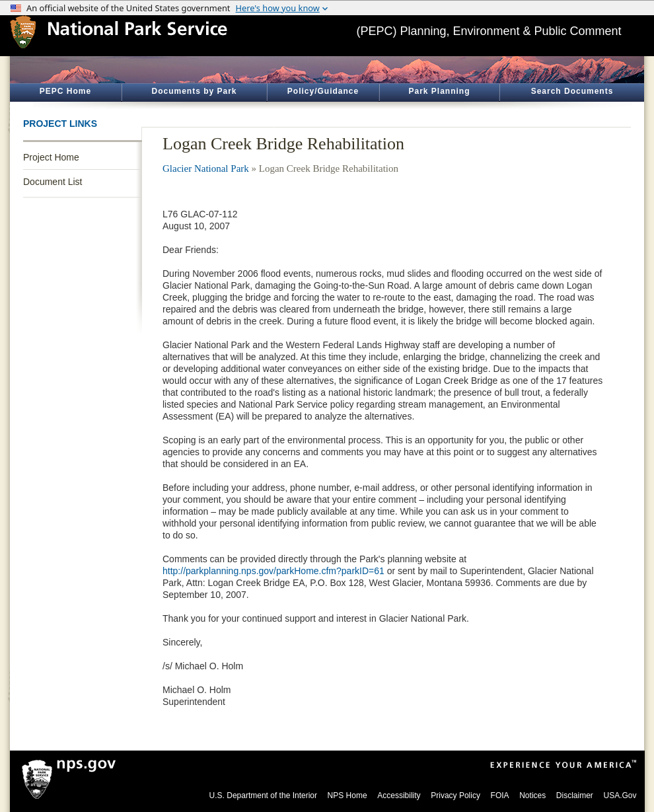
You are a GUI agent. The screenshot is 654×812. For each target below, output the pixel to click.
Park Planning (439, 91)
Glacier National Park (206, 168)
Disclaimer (575, 795)
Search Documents (572, 91)
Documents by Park (194, 91)
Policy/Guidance (323, 91)
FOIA (500, 795)
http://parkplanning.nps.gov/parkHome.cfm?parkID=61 (273, 571)
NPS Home (347, 795)
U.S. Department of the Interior (263, 795)
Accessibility (399, 795)
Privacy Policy (455, 795)
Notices (532, 795)
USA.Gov (620, 795)
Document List (53, 182)
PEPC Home (65, 91)
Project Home (51, 157)
